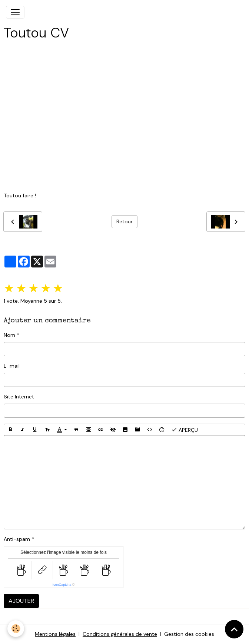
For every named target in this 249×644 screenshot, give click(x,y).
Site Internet (19, 397)
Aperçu (185, 430)
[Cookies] (16, 629)
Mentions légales (55, 634)
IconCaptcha (62, 585)
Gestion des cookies (189, 634)
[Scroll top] (234, 629)
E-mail (12, 366)
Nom (9, 335)
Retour (124, 221)
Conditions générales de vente (120, 634)
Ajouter (21, 601)
